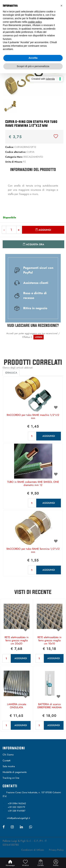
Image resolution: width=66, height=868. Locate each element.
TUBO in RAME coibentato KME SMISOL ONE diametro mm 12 (33, 484)
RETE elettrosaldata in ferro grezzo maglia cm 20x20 (17, 641)
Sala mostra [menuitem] (9, 766)
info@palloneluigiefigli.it (18, 818)
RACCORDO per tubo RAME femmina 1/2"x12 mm (33, 551)
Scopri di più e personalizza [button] (33, 66)
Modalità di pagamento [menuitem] (15, 772)
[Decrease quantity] (4, 230)
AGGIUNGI (49, 436)
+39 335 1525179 (16, 807)
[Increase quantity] (19, 230)
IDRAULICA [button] (11, 373)
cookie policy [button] (35, 22)
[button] (61, 6)
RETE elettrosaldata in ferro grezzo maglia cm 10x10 (49, 641)
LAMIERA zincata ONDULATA (17, 706)
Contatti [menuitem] (7, 761)
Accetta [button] (33, 58)
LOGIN (39, 337)
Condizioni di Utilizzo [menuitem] (33, 850)
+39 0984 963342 (17, 803)
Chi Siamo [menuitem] (8, 755)
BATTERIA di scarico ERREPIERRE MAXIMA (50, 706)
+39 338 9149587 (17, 811)
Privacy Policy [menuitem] (56, 850)
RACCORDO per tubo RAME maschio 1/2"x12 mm (33, 417)
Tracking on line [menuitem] (11, 778)
